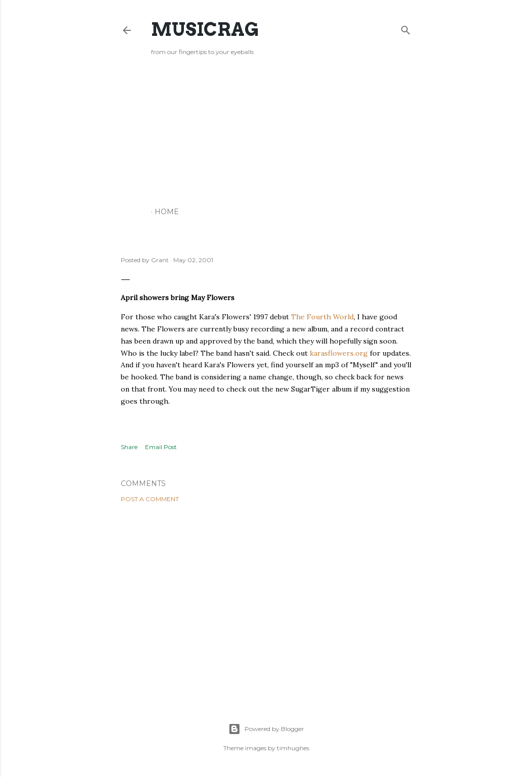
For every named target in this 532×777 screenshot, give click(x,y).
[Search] (406, 28)
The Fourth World (322, 317)
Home (167, 212)
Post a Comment (150, 499)
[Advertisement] (266, 134)
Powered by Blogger (266, 729)
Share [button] (129, 447)
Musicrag (205, 29)
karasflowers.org (339, 353)
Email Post (161, 447)
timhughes (293, 748)
